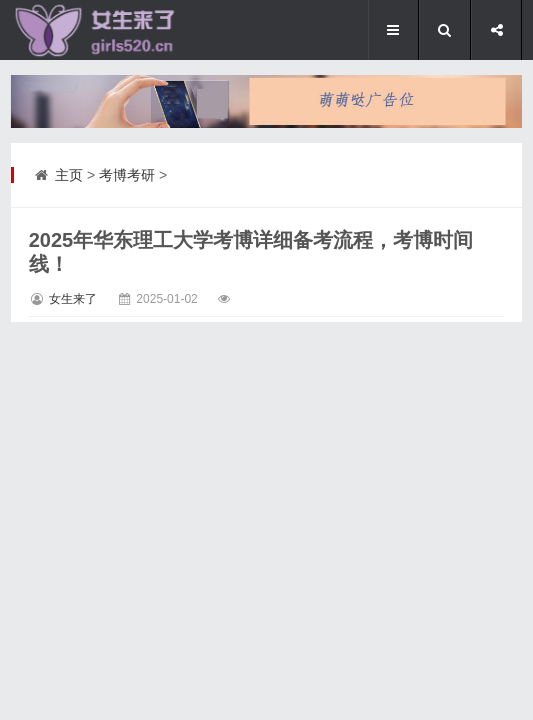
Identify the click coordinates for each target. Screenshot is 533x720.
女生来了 (73, 299)
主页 (69, 175)
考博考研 (127, 175)
